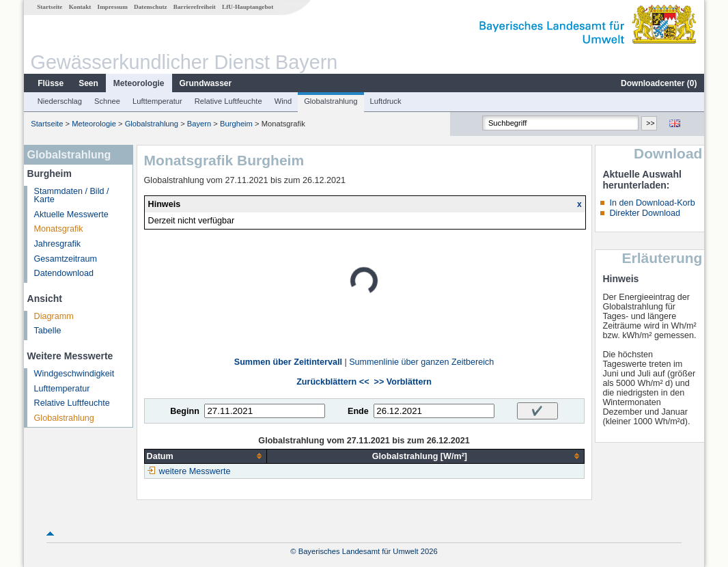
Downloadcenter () (659, 83)
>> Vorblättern (403, 382)
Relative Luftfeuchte (228, 101)
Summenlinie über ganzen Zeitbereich (421, 362)
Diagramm (54, 316)
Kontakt (80, 7)
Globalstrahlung (331, 101)
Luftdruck (386, 101)
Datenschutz (151, 7)
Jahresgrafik (58, 244)
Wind (283, 101)
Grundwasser (206, 83)
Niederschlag (60, 101)
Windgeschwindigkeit (74, 374)
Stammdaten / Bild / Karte (72, 196)
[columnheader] (206, 456)
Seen (88, 83)
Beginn (185, 411)
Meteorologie (139, 83)
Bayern (199, 124)
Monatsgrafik (59, 229)
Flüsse (51, 83)
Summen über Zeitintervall (288, 362)
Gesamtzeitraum (66, 259)
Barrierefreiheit (195, 7)
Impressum (113, 7)
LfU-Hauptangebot (248, 7)
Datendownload (64, 273)
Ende (358, 411)
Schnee (107, 101)
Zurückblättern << (333, 382)
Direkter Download (645, 213)
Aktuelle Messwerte (71, 215)
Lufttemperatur (157, 101)
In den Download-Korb (652, 203)
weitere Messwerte (195, 471)
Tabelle (48, 331)
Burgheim (236, 124)
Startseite (50, 7)
